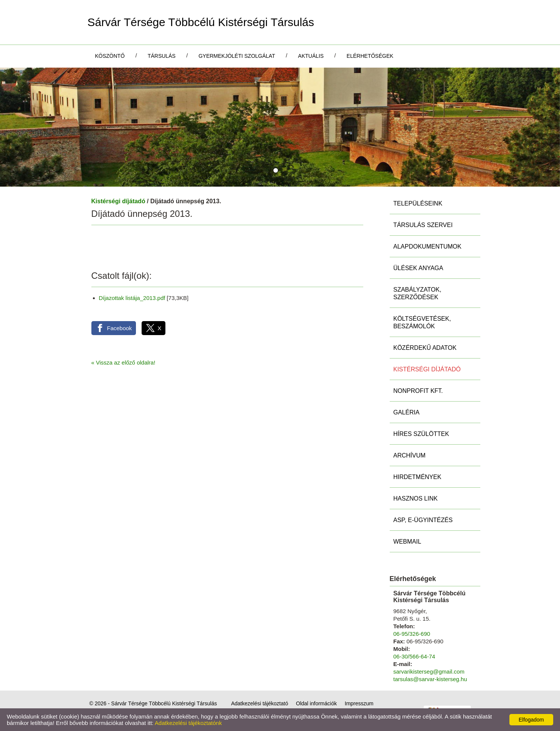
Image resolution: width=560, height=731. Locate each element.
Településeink (418, 203)
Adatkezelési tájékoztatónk (188, 723)
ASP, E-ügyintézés (423, 520)
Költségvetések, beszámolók (422, 322)
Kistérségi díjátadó (118, 201)
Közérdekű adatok (425, 348)
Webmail (407, 542)
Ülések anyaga (418, 268)
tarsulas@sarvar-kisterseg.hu (430, 679)
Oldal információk (316, 703)
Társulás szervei (423, 225)
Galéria (407, 412)
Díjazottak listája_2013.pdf (132, 298)
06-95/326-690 (412, 634)
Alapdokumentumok (427, 246)
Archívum (410, 455)
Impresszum (359, 703)
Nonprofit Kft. (418, 391)
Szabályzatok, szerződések (417, 293)
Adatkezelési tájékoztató (260, 703)
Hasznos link (416, 498)
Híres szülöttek (421, 434)
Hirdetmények (417, 477)
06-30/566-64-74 (414, 656)
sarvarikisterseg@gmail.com (429, 671)
